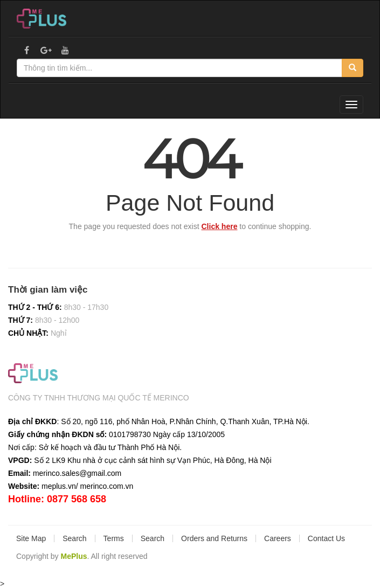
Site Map (31, 538)
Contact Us (326, 538)
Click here (220, 226)
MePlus (74, 556)
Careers (278, 538)
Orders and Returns (214, 538)
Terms (114, 538)
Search (74, 538)
